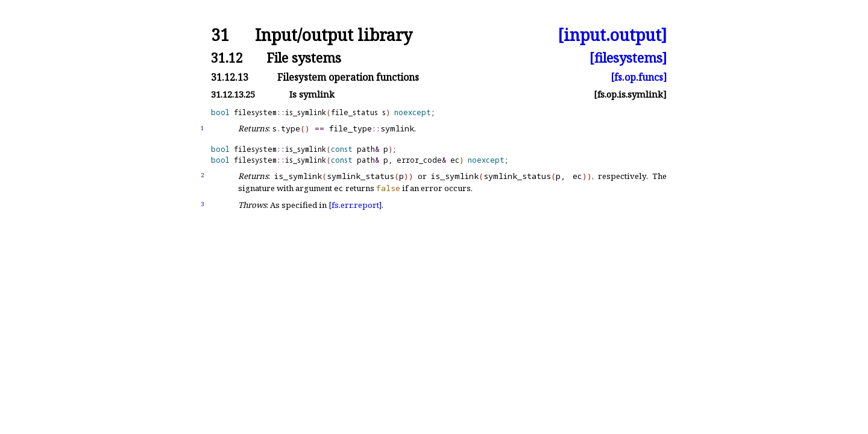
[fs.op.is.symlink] (630, 94)
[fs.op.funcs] (639, 77)
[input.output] (612, 35)
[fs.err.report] (355, 205)
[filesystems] (628, 58)
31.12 (227, 58)
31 (220, 35)
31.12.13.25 (233, 94)
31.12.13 (230, 77)
